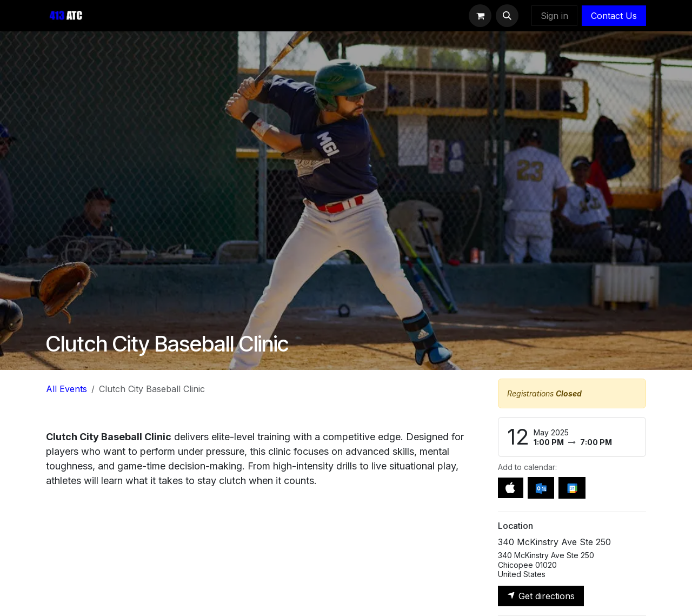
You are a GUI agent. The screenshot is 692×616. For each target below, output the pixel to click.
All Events (66, 389)
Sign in (554, 16)
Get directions (541, 596)
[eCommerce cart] (480, 16)
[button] (507, 16)
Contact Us (614, 16)
